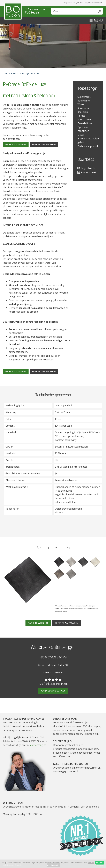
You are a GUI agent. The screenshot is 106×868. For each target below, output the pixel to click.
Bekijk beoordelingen (53, 691)
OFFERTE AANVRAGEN (44, 144)
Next (99, 565)
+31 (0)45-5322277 (79, 3)
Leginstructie (87, 168)
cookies (91, 863)
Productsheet (87, 173)
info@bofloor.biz (95, 3)
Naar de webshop (16, 371)
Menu (96, 21)
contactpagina (38, 745)
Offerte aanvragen (44, 371)
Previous (7, 565)
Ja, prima (100, 863)
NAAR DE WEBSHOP (16, 144)
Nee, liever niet (53, 865)
